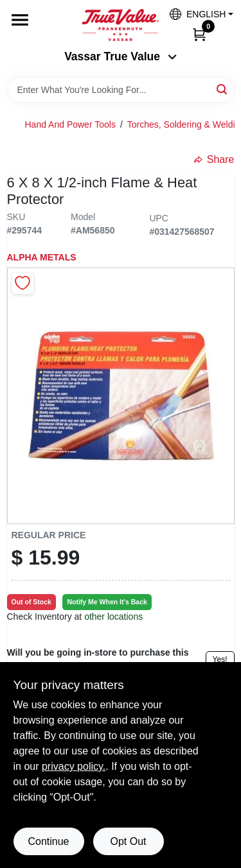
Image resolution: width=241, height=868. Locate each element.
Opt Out (128, 841)
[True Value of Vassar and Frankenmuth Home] (120, 25)
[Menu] (20, 20)
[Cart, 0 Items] (199, 34)
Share (214, 159)
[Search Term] (121, 90)
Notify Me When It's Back (107, 602)
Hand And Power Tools (70, 124)
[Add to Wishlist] (23, 283)
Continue (48, 841)
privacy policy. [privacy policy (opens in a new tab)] (74, 766)
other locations (113, 617)
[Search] (223, 89)
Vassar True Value (121, 56)
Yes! (220, 660)
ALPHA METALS (42, 257)
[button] (197, 14)
